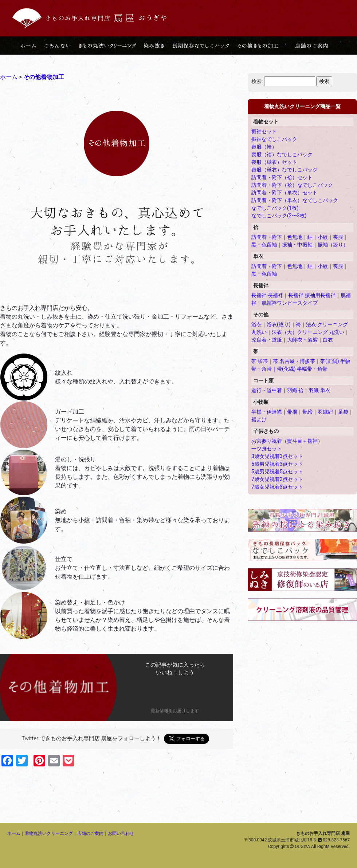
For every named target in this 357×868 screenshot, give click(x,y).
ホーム (14, 833)
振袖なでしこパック (274, 139)
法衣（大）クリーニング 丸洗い (308, 332)
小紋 (323, 237)
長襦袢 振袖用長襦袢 (312, 295)
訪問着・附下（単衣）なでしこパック (295, 200)
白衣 (328, 340)
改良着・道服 (267, 340)
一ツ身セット (267, 449)
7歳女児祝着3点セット (277, 487)
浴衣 (256, 324)
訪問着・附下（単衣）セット (285, 193)
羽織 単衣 (319, 390)
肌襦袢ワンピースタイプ (290, 303)
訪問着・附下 (267, 237)
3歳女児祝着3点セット (277, 456)
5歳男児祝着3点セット (277, 464)
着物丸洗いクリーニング (49, 833)
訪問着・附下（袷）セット (282, 177)
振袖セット (264, 131)
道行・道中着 (267, 390)
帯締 (307, 412)
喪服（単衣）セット (274, 162)
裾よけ (259, 419)
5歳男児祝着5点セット (277, 472)
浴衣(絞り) (279, 324)
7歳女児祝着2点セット (277, 479)
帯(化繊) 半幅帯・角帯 (302, 369)
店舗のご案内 (90, 833)
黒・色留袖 (264, 245)
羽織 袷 (295, 390)
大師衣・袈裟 (302, 340)
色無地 (295, 237)
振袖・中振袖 (297, 245)
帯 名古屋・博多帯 (294, 361)
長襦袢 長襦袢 (267, 295)
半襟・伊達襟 (267, 412)
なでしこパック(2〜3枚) (279, 216)
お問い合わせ (121, 833)
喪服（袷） (264, 147)
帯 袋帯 (260, 361)
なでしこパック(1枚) (275, 208)
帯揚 (292, 412)
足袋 (343, 412)
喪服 (338, 237)
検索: (257, 81)
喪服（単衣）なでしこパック (285, 170)
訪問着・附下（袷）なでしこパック (292, 185)
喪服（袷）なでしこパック (282, 154)
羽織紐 (325, 412)
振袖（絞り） (333, 245)
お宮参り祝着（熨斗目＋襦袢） (287, 441)
